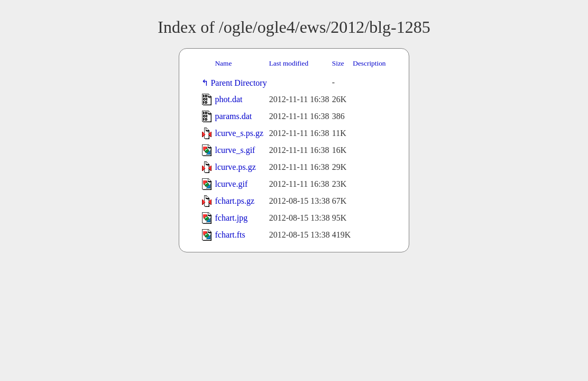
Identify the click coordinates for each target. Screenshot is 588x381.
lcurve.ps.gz (235, 167)
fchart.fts (230, 235)
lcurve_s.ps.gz (239, 133)
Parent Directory (241, 83)
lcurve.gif (231, 184)
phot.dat (228, 99)
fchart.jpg (231, 218)
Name (223, 63)
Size (338, 63)
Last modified (289, 63)
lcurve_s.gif (235, 150)
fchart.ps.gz (235, 201)
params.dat (233, 116)
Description (369, 63)
